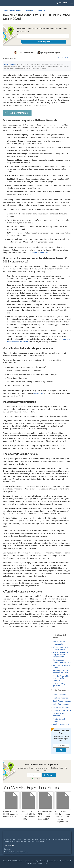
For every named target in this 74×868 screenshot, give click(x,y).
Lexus (33, 10)
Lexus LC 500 (41, 10)
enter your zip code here (39, 253)
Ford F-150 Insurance (60, 695)
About (6, 852)
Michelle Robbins (54, 52)
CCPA (45, 863)
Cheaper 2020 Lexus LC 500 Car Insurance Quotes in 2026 (28, 806)
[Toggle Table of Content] (17, 113)
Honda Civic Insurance (61, 724)
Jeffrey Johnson (29, 52)
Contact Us (12, 852)
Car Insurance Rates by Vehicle (19, 10)
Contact (51, 861)
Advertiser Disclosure (65, 58)
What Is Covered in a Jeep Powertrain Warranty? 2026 (60, 655)
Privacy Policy (59, 861)
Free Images (38, 863)
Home (5, 10)
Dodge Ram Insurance (61, 704)
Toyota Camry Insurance (62, 710)
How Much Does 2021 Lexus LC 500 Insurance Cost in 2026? (46, 806)
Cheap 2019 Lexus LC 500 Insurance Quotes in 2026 (11, 805)
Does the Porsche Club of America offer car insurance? (61, 678)
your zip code (38, 393)
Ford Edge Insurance (60, 698)
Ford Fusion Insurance (61, 707)
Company (8, 849)
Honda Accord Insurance (62, 701)
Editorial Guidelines (10, 64)
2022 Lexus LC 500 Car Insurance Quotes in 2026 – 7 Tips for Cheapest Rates (63, 807)
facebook (13, 846)
